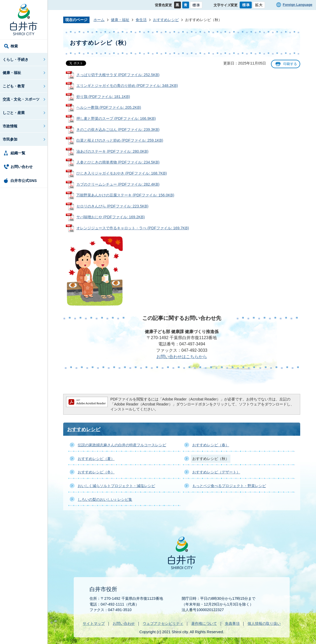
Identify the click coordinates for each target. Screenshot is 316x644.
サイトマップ (94, 623)
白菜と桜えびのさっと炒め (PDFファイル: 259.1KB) (120, 140)
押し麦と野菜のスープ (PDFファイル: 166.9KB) (116, 118)
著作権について (204, 623)
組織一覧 (18, 153)
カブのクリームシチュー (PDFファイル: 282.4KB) (118, 184)
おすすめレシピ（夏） (96, 459)
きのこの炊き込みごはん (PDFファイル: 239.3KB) (118, 130)
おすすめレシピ (166, 20)
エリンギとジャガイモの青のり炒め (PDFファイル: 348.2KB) (127, 86)
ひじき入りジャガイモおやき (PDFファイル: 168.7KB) (122, 173)
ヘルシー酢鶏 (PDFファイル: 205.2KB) (109, 107)
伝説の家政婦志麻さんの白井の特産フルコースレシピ (122, 445)
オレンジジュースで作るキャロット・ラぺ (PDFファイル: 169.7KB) (133, 228)
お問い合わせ (22, 167)
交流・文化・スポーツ (21, 99)
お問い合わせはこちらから (182, 357)
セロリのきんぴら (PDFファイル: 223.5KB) (112, 206)
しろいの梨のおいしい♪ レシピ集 (105, 499)
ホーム (99, 20)
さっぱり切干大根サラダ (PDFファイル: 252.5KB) (118, 75)
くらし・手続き (16, 60)
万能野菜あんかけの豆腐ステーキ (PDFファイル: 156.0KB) (125, 195)
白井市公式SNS (24, 181)
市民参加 (10, 139)
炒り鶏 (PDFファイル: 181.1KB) (103, 97)
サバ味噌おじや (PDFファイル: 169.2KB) (111, 217)
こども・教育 (14, 86)
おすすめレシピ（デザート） (216, 472)
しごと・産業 (14, 113)
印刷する (290, 64)
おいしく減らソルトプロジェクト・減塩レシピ (116, 486)
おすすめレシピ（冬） (96, 472)
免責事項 (232, 623)
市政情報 (10, 126)
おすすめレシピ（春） (211, 445)
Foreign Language (298, 5)
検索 (14, 46)
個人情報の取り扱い (264, 623)
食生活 (141, 20)
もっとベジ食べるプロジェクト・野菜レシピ (229, 486)
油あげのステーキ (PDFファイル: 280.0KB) (112, 151)
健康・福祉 (12, 73)
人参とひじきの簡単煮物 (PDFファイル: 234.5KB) (118, 162)
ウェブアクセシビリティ (163, 623)
